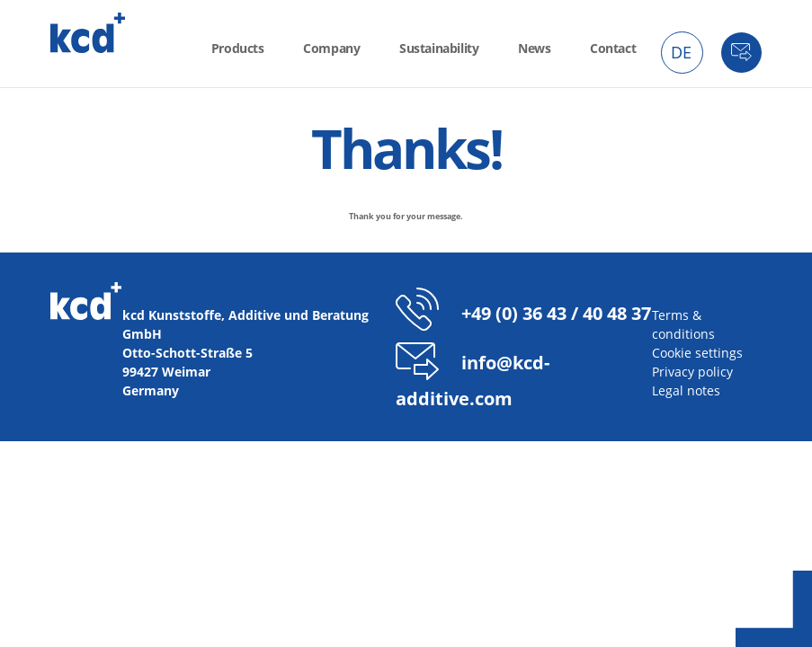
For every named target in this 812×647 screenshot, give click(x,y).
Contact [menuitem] (613, 48)
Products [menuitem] (238, 48)
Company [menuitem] (331, 48)
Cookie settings (697, 353)
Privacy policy (692, 372)
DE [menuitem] (681, 52)
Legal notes (686, 390)
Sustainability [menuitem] (439, 48)
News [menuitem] (534, 48)
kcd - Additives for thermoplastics (88, 33)
